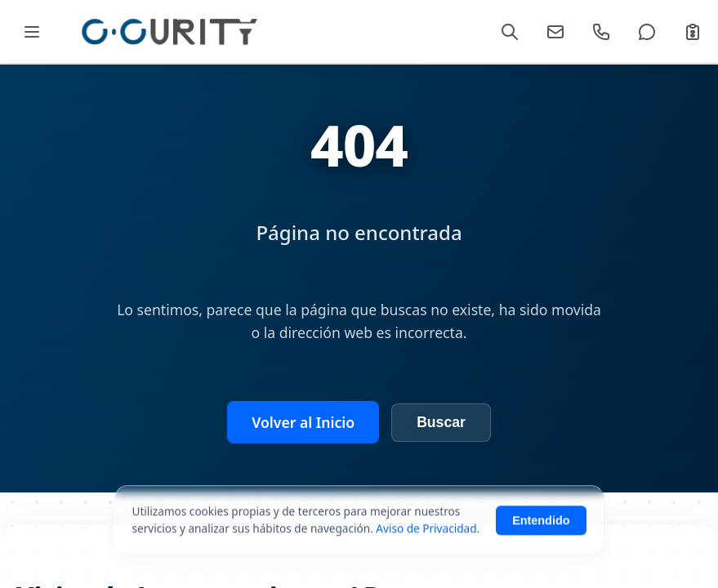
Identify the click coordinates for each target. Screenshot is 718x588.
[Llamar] (601, 32)
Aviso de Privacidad (426, 535)
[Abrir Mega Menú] (31, 31)
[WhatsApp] (647, 32)
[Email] (555, 32)
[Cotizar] (693, 32)
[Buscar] (510, 32)
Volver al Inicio (303, 422)
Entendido (541, 528)
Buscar (441, 422)
